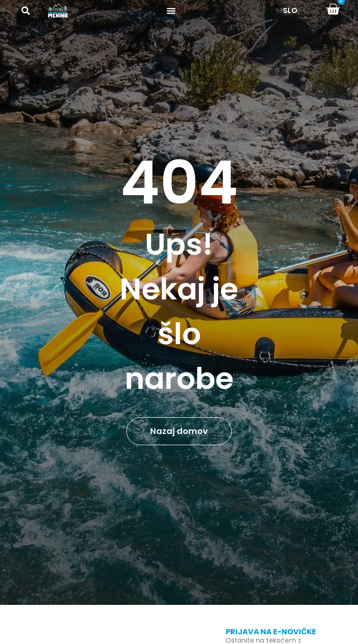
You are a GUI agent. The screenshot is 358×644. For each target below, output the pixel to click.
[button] (25, 11)
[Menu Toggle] (171, 11)
